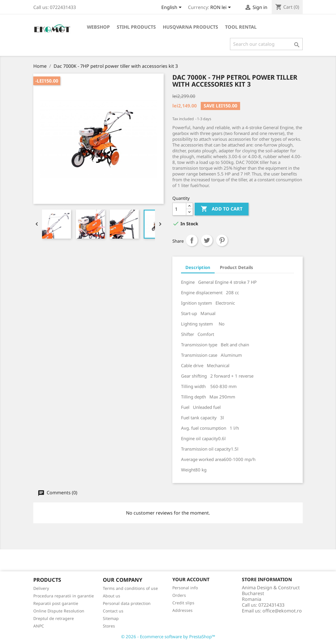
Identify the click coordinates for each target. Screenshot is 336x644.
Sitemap (111, 618)
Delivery (41, 588)
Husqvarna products (190, 27)
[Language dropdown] (172, 8)
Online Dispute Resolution (59, 611)
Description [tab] (198, 267)
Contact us (113, 611)
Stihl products (136, 27)
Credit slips (183, 603)
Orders (179, 595)
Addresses (182, 610)
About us (112, 596)
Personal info (185, 588)
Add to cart (222, 209)
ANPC (39, 626)
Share (192, 240)
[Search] (266, 44)
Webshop (98, 27)
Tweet (207, 240)
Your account (191, 579)
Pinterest (222, 240)
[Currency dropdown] (222, 8)
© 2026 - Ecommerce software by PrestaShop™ (168, 636)
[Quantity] (179, 209)
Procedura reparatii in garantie (64, 596)
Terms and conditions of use (130, 588)
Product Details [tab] (237, 267)
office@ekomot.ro (282, 611)
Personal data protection (127, 603)
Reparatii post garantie (56, 603)
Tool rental (241, 27)
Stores (109, 626)
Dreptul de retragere (54, 618)
